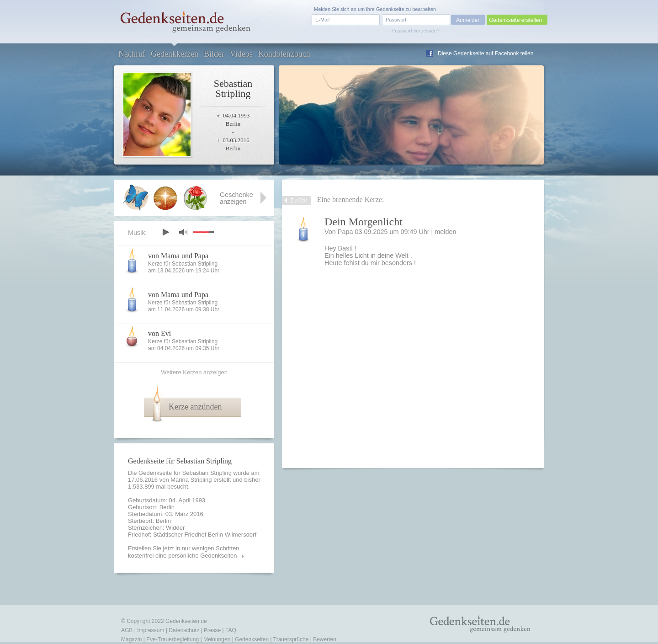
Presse (212, 630)
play (165, 232)
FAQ (231, 630)
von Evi (159, 333)
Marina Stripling (191, 480)
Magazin (131, 639)
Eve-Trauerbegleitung (172, 639)
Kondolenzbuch (284, 54)
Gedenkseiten (252, 639)
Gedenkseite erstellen (515, 20)
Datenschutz (184, 630)
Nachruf (132, 54)
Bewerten (325, 639)
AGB (127, 630)
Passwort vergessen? (416, 31)
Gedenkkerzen (175, 54)
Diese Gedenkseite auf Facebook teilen (486, 53)
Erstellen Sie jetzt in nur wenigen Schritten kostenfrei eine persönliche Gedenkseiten (184, 552)
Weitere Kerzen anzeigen (194, 372)
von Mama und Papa (178, 256)
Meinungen (217, 639)
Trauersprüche (291, 639)
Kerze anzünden (195, 407)
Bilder (214, 54)
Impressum (151, 630)
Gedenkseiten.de (186, 621)
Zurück (299, 201)
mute (183, 232)
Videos (241, 54)
